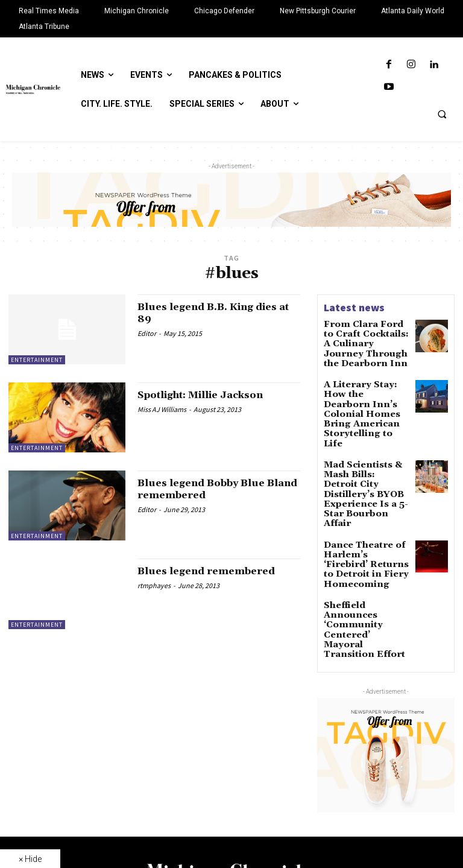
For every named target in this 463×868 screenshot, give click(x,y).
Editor (147, 333)
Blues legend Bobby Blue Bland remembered (210, 489)
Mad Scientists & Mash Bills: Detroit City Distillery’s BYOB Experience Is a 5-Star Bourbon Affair (366, 446)
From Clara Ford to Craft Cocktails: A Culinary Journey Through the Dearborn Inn (361, 341)
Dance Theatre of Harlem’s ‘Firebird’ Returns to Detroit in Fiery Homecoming (364, 494)
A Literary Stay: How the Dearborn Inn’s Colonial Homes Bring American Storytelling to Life (364, 393)
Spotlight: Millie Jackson (211, 395)
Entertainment (37, 360)
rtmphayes (154, 585)
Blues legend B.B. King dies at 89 (218, 313)
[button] (442, 114)
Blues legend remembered (215, 571)
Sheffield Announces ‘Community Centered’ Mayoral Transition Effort (367, 539)
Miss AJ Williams (162, 409)
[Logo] (231, 780)
